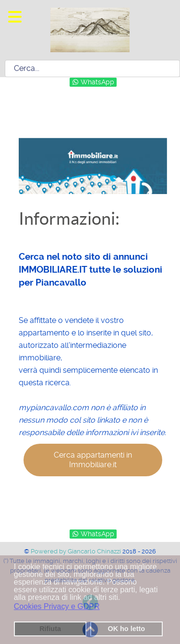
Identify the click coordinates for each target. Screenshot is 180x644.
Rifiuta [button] (50, 629)
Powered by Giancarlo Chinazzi (77, 551)
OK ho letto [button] (126, 629)
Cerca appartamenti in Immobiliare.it (93, 460)
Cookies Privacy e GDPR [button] (57, 606)
